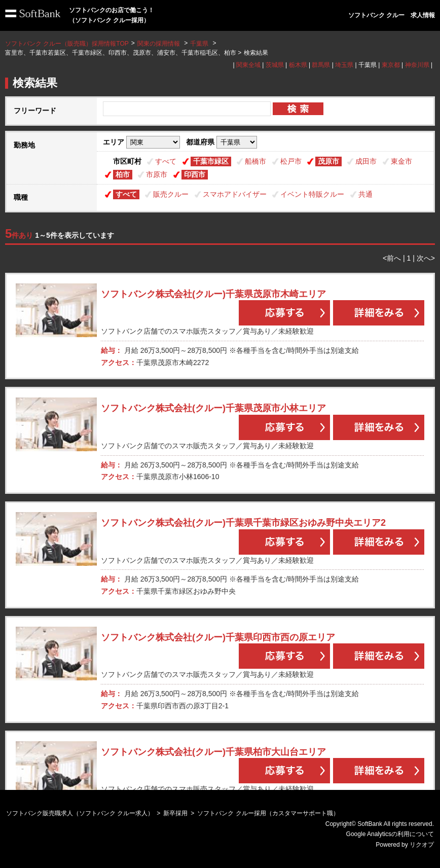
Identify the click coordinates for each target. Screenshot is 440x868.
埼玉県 (344, 65)
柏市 (123, 174)
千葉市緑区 (211, 161)
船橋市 (255, 161)
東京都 (391, 65)
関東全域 (248, 65)
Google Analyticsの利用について (390, 834)
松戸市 (291, 161)
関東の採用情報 (159, 44)
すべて (166, 161)
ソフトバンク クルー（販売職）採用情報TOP (67, 44)
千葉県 (199, 44)
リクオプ (422, 845)
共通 (365, 194)
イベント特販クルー (312, 194)
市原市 (157, 174)
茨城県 (275, 65)
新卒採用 (175, 813)
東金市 (401, 161)
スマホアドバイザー (235, 194)
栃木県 (298, 65)
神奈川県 (417, 65)
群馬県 (321, 65)
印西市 (195, 174)
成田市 (366, 161)
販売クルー (171, 194)
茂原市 (328, 161)
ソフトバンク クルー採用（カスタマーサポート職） (268, 813)
